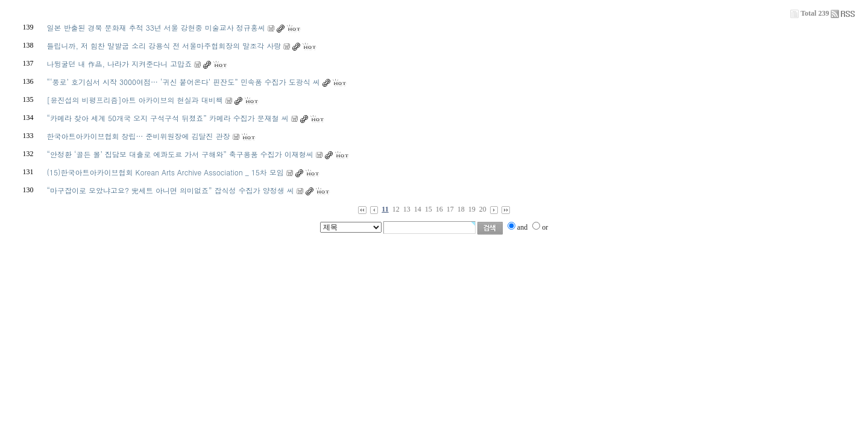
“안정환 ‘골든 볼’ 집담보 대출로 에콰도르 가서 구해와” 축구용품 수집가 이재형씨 (180, 154)
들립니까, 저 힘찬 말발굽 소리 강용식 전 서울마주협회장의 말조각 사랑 (164, 46)
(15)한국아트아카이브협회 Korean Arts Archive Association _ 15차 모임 (165, 172)
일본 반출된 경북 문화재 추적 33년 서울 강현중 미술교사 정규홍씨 (156, 27)
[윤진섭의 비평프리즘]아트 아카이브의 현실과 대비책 (135, 100)
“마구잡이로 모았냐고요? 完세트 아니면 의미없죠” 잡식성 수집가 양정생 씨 (171, 190)
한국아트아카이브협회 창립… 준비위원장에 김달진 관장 (139, 136)
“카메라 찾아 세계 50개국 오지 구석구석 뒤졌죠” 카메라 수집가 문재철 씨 (168, 118)
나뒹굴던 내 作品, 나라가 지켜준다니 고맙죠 (120, 64)
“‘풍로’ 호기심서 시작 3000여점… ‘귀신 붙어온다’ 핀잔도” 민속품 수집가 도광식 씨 (184, 82)
